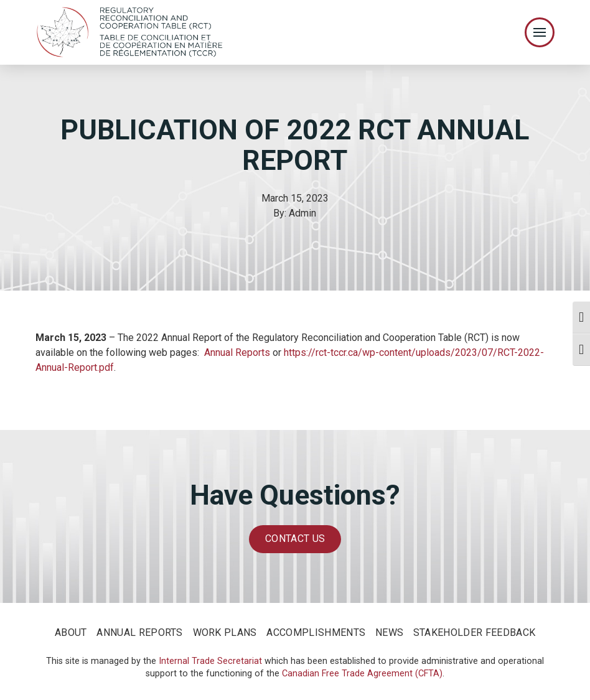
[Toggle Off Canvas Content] (540, 32)
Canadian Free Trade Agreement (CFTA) (362, 674)
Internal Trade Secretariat (210, 661)
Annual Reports (237, 352)
